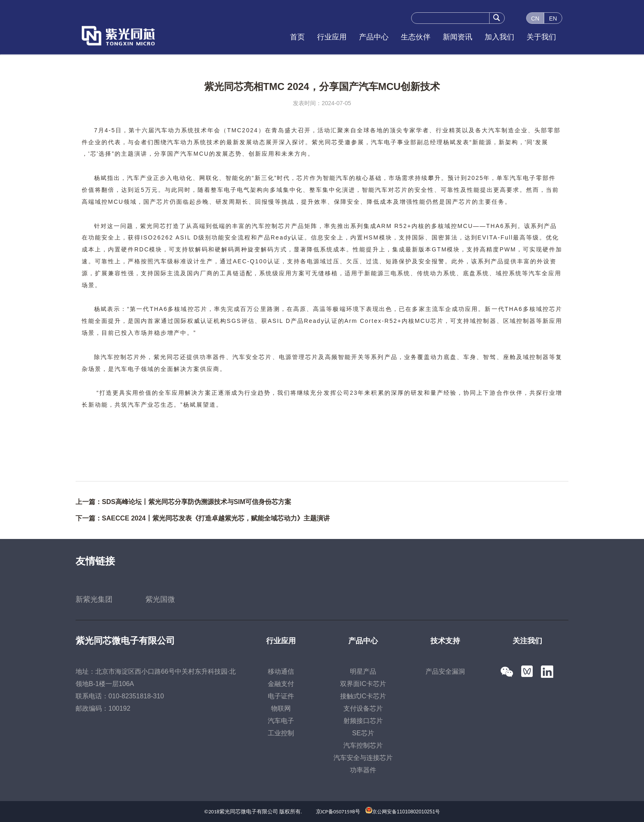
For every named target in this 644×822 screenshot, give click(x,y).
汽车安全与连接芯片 (363, 758)
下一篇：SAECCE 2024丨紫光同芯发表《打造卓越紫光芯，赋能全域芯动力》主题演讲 (203, 518)
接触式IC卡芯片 (363, 696)
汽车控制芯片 (363, 745)
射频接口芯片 (363, 721)
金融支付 (281, 684)
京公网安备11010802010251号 (406, 812)
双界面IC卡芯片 (363, 684)
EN (553, 18)
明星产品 (363, 671)
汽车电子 (281, 721)
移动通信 (281, 671)
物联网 (281, 708)
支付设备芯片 (363, 708)
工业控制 (281, 733)
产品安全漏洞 (445, 671)
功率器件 (363, 770)
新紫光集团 (94, 599)
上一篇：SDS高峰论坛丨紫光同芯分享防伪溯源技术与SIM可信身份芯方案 (183, 502)
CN (535, 18)
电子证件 (281, 696)
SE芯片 (363, 733)
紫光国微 (160, 599)
